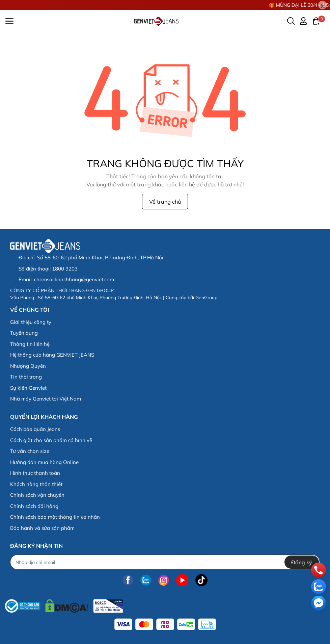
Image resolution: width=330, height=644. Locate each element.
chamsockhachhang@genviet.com (74, 279)
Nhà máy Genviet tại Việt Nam (46, 399)
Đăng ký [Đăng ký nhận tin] (302, 562)
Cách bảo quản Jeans (35, 429)
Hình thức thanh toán (35, 473)
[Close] (322, 5)
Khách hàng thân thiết (36, 484)
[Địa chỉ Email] (165, 562)
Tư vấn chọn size (30, 451)
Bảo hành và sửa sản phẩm (42, 528)
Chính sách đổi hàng (34, 506)
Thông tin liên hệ (30, 344)
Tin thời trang (26, 377)
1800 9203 (65, 269)
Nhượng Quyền (28, 366)
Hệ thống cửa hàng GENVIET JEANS (52, 355)
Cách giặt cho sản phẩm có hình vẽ (51, 440)
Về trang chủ (165, 202)
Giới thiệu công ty (31, 322)
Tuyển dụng (24, 333)
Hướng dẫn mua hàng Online (44, 462)
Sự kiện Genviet (28, 388)
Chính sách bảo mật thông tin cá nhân (55, 517)
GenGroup (206, 298)
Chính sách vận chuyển (37, 495)
